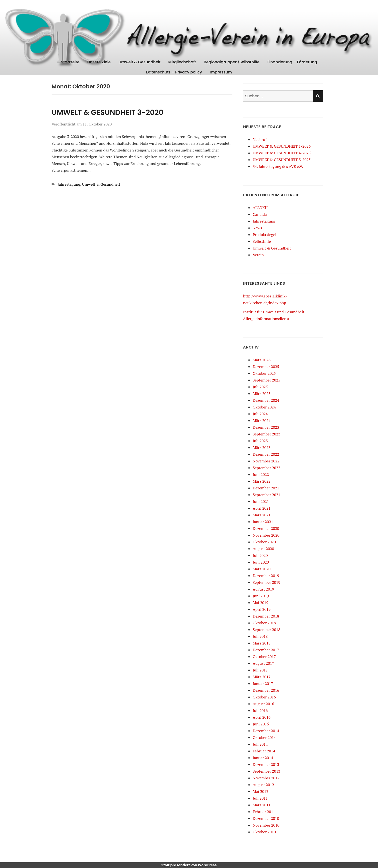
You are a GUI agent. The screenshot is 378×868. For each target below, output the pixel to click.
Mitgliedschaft (182, 62)
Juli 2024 (260, 414)
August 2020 (263, 549)
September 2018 (266, 630)
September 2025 (266, 380)
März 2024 (262, 421)
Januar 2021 (263, 522)
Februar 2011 (264, 812)
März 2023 (262, 447)
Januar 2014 (263, 758)
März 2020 (262, 569)
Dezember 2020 (266, 528)
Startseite (70, 62)
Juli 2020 (260, 555)
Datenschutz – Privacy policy (174, 72)
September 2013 (266, 771)
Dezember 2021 (266, 488)
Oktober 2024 (264, 407)
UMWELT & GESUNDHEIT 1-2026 (282, 146)
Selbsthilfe (262, 241)
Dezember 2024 (266, 400)
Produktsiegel (264, 235)
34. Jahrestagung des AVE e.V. (278, 166)
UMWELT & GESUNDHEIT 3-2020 (108, 112)
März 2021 (262, 515)
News (257, 228)
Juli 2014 (260, 744)
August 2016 (263, 704)
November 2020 (266, 535)
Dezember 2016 (266, 690)
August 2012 (263, 785)
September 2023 (266, 434)
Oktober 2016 (264, 697)
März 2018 (262, 643)
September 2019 (266, 582)
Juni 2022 (261, 474)
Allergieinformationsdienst (266, 319)
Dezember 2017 (266, 650)
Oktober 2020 (264, 542)
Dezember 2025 (266, 367)
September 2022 (266, 468)
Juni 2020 (261, 562)
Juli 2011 (260, 798)
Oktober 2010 (264, 832)
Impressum (221, 72)
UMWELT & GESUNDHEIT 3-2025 (282, 160)
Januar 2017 (263, 684)
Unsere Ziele (99, 62)
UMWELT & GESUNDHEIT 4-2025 (282, 153)
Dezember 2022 (266, 454)
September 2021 (266, 495)
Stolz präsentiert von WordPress (189, 865)
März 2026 (262, 360)
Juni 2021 (261, 501)
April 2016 (262, 717)
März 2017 (262, 677)
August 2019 (263, 589)
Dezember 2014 (266, 731)
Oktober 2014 (264, 737)
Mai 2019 (260, 603)
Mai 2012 (260, 791)
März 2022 (262, 481)
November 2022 (266, 461)
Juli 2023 (260, 441)
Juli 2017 (260, 670)
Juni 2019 (261, 596)
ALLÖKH (260, 208)
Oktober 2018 (264, 623)
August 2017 (263, 663)
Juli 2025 (260, 387)
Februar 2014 (264, 751)
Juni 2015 (261, 724)
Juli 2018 (260, 636)
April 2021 (262, 508)
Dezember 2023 (266, 427)
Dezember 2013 (266, 764)
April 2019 (262, 609)
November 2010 (266, 825)
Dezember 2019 (266, 576)
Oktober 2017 (264, 657)
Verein (258, 255)
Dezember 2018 (266, 616)
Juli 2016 (260, 710)
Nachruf (260, 139)
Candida (260, 214)
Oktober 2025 (264, 373)
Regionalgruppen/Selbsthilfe (232, 62)
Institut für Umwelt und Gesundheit (274, 312)
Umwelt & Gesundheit (140, 62)
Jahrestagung (69, 184)
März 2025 (262, 394)
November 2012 (266, 778)
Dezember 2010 (266, 818)
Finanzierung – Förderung (292, 62)
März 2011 (262, 805)
